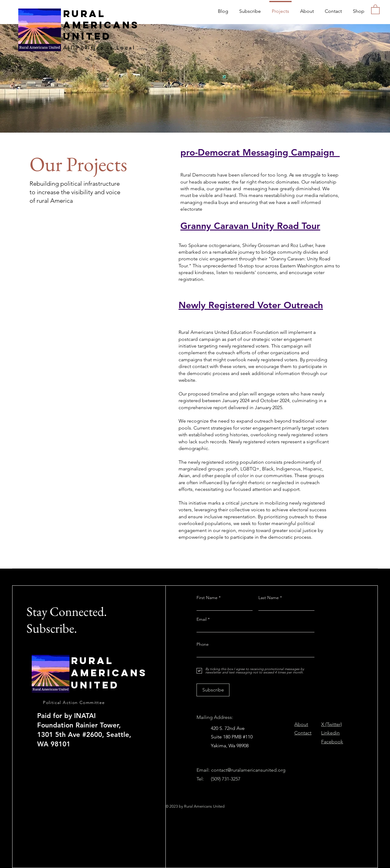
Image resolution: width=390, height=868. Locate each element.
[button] (375, 9)
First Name (207, 598)
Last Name (269, 598)
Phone (203, 644)
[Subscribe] (213, 690)
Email (202, 619)
